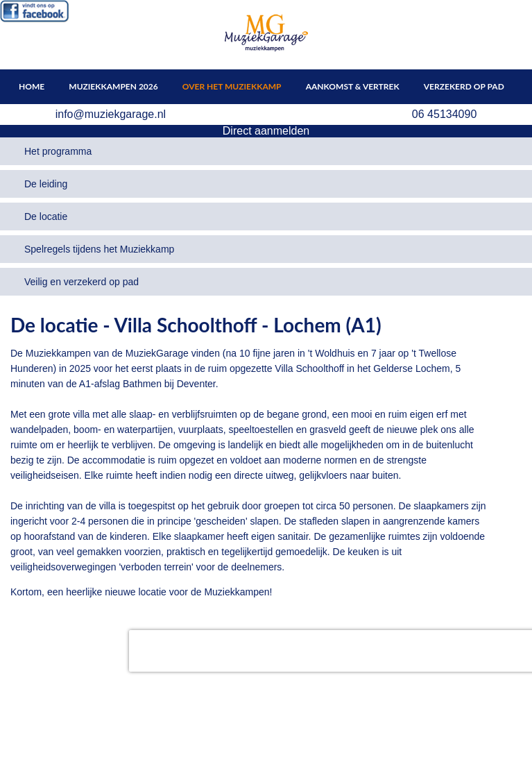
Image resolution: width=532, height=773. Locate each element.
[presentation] (218, 651)
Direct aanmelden (266, 131)
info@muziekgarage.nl (111, 114)
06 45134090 (444, 114)
